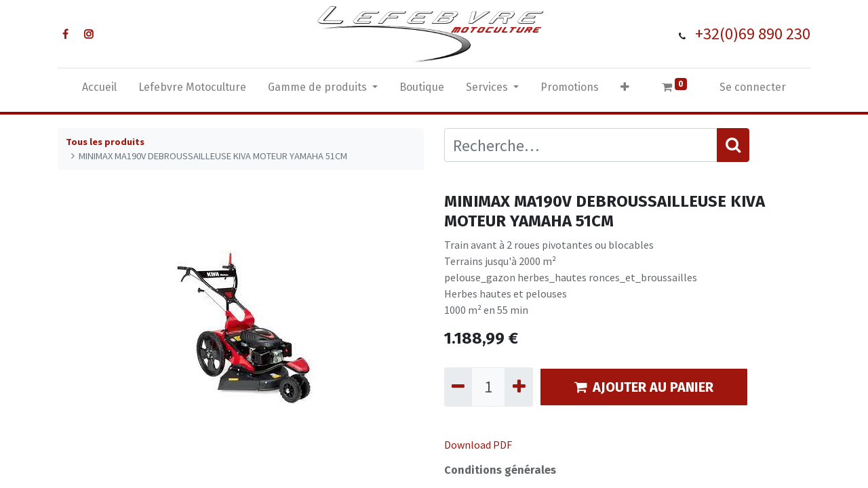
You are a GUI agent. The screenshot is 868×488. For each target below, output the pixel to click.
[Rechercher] (733, 145)
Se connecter (753, 87)
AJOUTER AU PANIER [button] (644, 387)
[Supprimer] (458, 387)
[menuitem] (99, 90)
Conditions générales (500, 470)
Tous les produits (105, 142)
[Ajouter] (518, 387)
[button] (625, 90)
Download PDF (478, 445)
